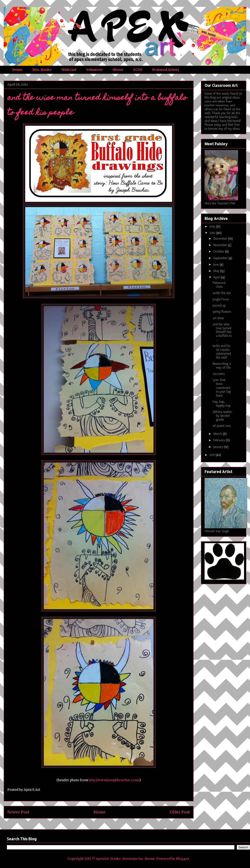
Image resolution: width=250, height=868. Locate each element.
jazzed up (219, 305)
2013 (213, 226)
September (221, 258)
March (218, 434)
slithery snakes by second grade (222, 416)
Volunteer (94, 70)
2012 (213, 233)
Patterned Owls (219, 285)
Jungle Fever (221, 299)
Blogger (182, 859)
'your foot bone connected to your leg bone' (222, 388)
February (220, 440)
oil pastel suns (222, 426)
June (217, 264)
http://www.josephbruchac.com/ (114, 780)
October (219, 251)
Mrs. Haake (42, 70)
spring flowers (222, 312)
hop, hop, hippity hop (222, 404)
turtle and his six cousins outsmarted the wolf (222, 352)
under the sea (222, 293)
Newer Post (18, 812)
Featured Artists (166, 70)
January (219, 447)
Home (17, 70)
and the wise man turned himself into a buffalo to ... (222, 332)
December (221, 239)
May (217, 271)
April (217, 277)
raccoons (219, 374)
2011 (213, 455)
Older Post (180, 812)
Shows (118, 70)
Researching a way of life (222, 366)
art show (218, 318)
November (221, 245)
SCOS (138, 70)
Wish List (69, 70)
